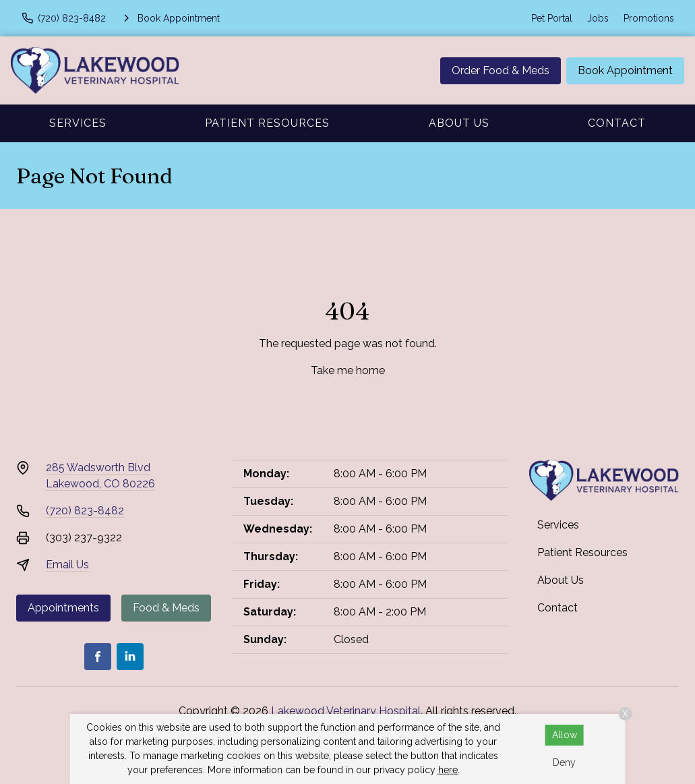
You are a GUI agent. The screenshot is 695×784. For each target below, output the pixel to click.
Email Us (67, 565)
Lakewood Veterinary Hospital (346, 711)
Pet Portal (552, 18)
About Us (459, 123)
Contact (617, 123)
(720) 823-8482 (85, 511)
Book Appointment (625, 70)
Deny (564, 762)
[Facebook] (98, 657)
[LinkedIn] (130, 657)
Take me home (348, 370)
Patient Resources (267, 123)
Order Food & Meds (501, 70)
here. (449, 770)
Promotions (649, 18)
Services (78, 123)
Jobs (598, 18)
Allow (565, 735)
